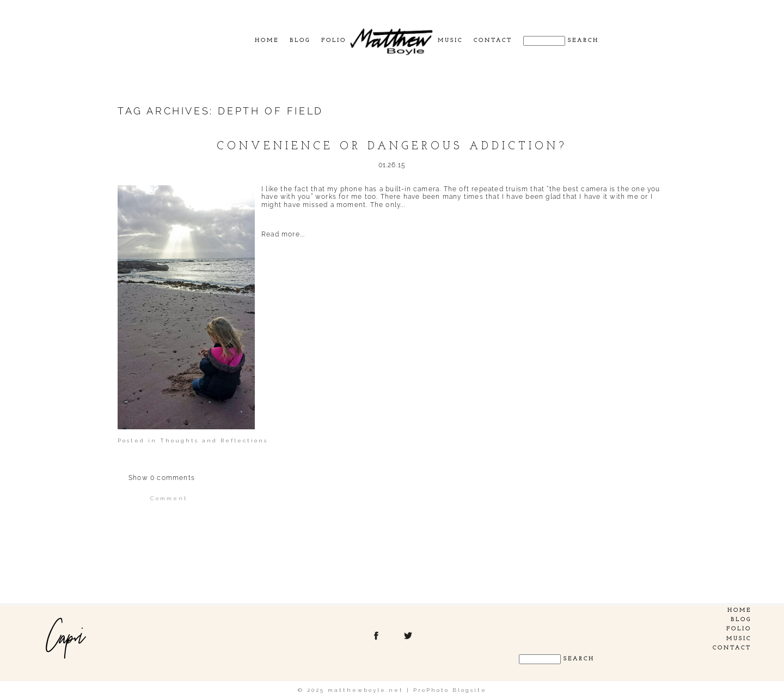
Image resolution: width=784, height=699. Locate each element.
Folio (334, 41)
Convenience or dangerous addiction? (392, 147)
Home (267, 41)
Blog (300, 41)
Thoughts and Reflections (214, 440)
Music (450, 41)
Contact (493, 41)
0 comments (162, 478)
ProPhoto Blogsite (450, 690)
